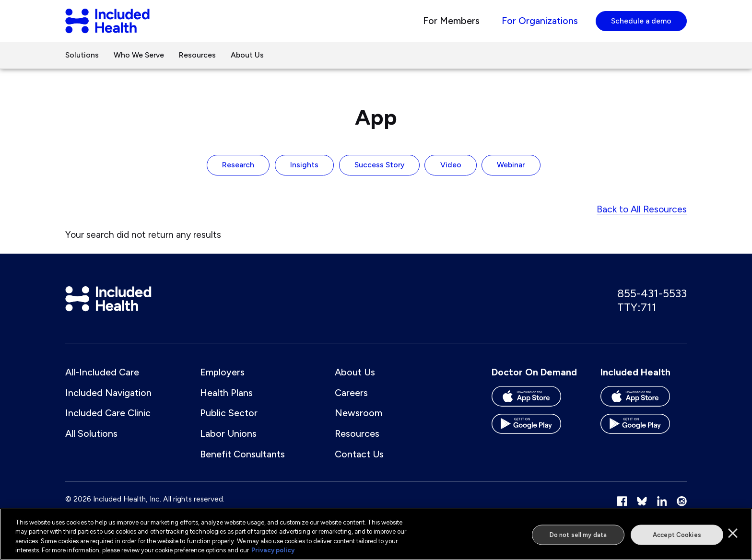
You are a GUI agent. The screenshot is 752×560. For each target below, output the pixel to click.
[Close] (733, 533)
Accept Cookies (677, 534)
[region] (376, 534)
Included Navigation (108, 394)
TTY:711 (637, 308)
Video (451, 166)
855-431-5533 (652, 294)
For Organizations (540, 21)
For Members (451, 21)
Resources (197, 56)
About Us (247, 56)
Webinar (511, 166)
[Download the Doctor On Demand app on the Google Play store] (535, 429)
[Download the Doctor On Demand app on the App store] (535, 401)
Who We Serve (139, 56)
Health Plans (226, 394)
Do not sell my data (578, 534)
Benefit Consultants (242, 455)
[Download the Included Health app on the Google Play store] (644, 429)
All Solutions (91, 435)
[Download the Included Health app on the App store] (644, 401)
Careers (351, 394)
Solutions (82, 56)
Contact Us (359, 455)
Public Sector (229, 414)
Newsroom (358, 414)
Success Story (379, 166)
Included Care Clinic (108, 414)
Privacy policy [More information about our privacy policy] (273, 550)
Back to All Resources (642, 210)
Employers (222, 373)
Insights (304, 166)
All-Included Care (102, 373)
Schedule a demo (641, 21)
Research (238, 166)
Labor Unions (228, 435)
